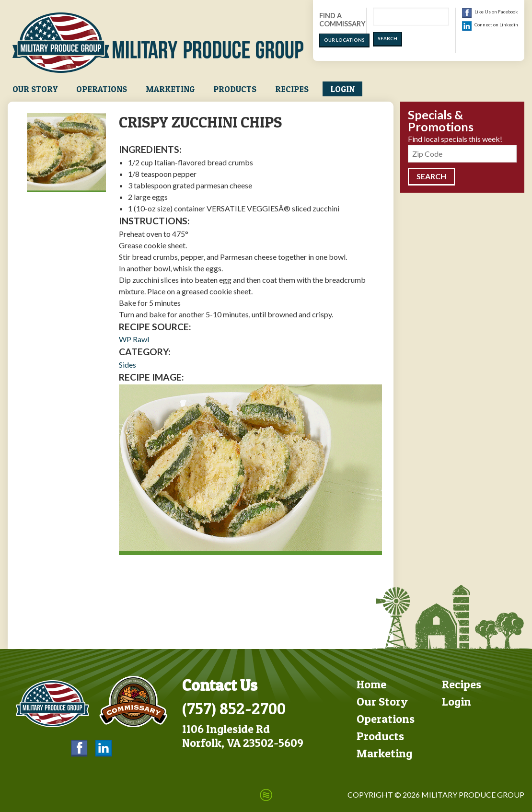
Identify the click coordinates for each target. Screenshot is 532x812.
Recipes (292, 89)
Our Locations (344, 40)
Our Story (35, 89)
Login (342, 89)
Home (371, 684)
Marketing (170, 89)
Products (235, 89)
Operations (102, 89)
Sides (127, 365)
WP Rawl (134, 339)
